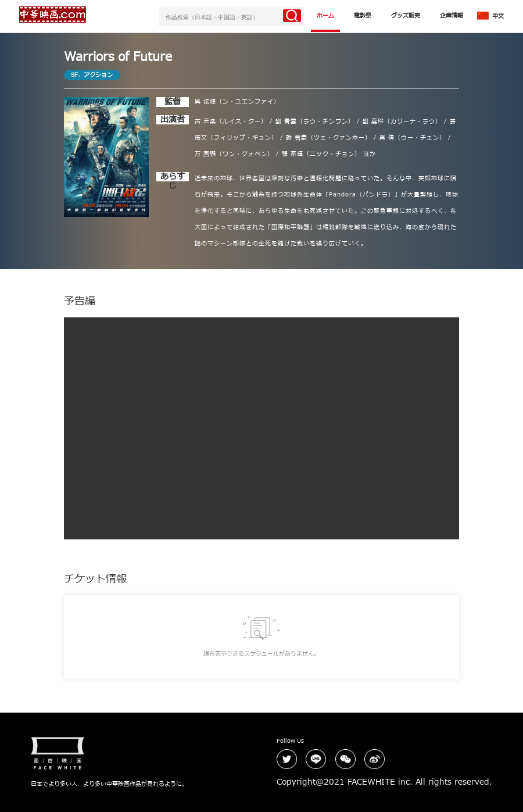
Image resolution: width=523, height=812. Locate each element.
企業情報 (452, 16)
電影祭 (363, 16)
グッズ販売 (406, 16)
